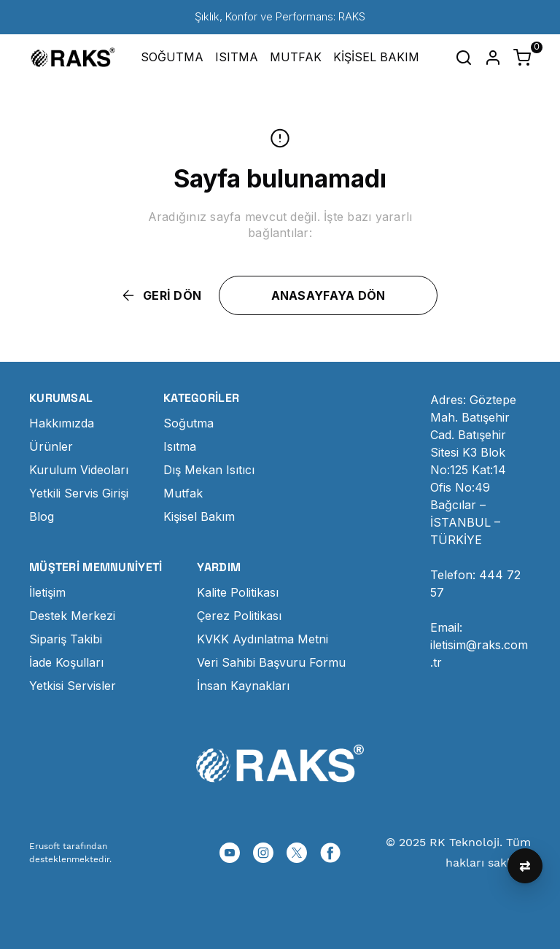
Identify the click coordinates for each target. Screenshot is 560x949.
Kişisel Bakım (199, 516)
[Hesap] (493, 58)
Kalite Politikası (238, 592)
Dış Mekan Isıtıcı (209, 470)
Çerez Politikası (239, 616)
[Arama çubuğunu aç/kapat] (464, 58)
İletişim (47, 592)
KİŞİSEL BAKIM (376, 57)
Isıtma (180, 446)
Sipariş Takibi (66, 639)
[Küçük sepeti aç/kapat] (522, 58)
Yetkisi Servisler (73, 686)
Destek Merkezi (72, 616)
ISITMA (237, 57)
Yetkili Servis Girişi (79, 493)
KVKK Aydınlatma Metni (262, 639)
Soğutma (188, 423)
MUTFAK (296, 57)
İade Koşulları (66, 662)
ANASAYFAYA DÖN (328, 295)
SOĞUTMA (172, 57)
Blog (42, 516)
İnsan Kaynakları (243, 686)
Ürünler (51, 446)
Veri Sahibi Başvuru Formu (271, 662)
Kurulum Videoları (79, 470)
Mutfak (183, 493)
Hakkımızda (62, 423)
